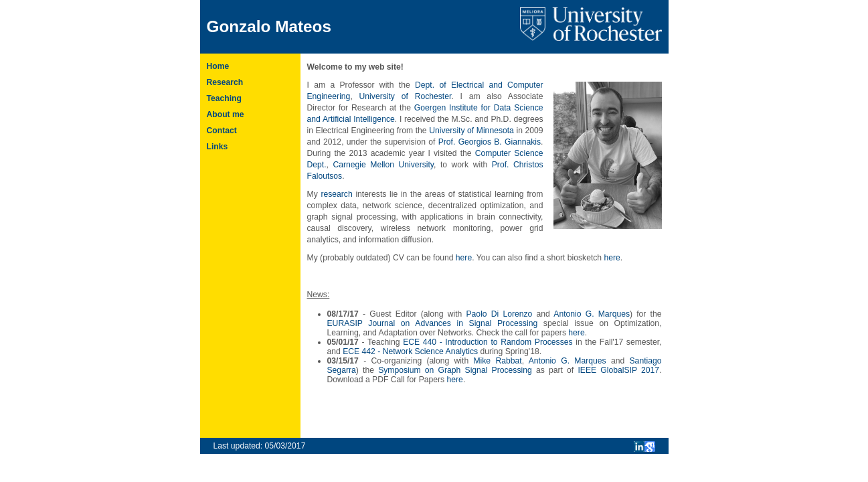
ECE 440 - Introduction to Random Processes (488, 342)
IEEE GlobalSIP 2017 (618, 370)
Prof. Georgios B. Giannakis (490, 142)
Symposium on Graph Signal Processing (455, 370)
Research (225, 82)
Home (218, 66)
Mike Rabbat (497, 361)
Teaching (224, 98)
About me (226, 114)
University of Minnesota (471, 131)
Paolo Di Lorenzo (500, 314)
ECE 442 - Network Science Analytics (410, 351)
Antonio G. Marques (592, 314)
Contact (222, 131)
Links (218, 147)
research (336, 194)
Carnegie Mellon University (383, 165)
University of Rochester (406, 96)
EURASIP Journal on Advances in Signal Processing (433, 323)
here (464, 258)
